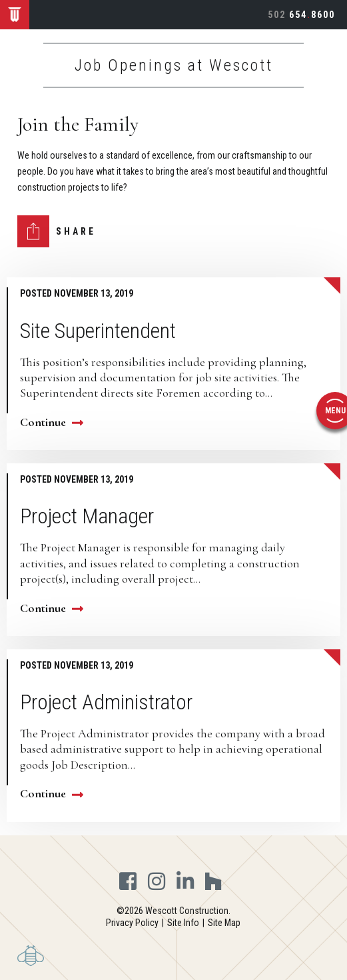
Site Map (224, 923)
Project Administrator (106, 702)
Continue (52, 422)
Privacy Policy (132, 923)
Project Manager (87, 516)
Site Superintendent (98, 331)
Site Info (183, 923)
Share (76, 231)
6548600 (301, 15)
